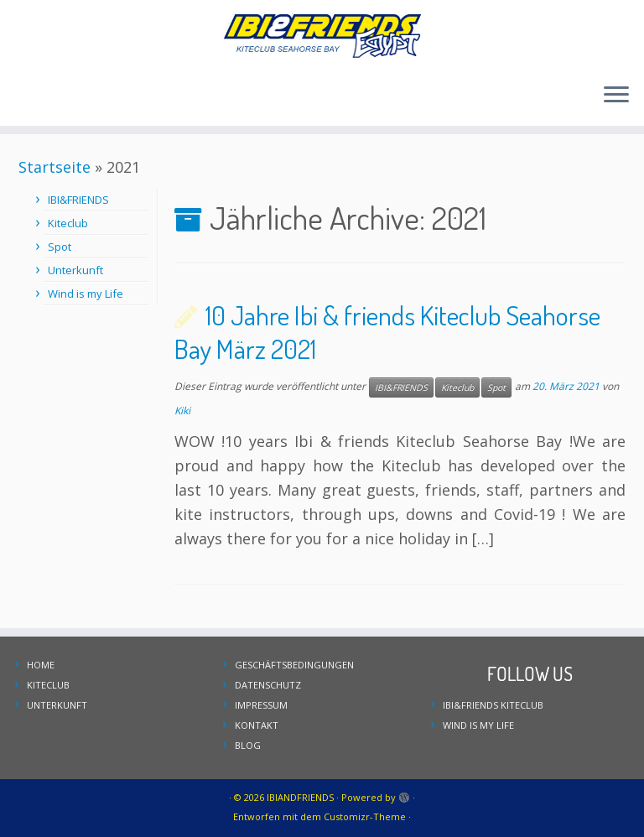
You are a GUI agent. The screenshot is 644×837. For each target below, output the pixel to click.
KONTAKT (257, 725)
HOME (41, 665)
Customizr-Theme (365, 816)
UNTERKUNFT (57, 705)
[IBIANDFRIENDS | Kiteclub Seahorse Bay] (322, 35)
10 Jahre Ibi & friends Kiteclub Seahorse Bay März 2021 (387, 332)
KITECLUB (48, 685)
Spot (60, 247)
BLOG (248, 745)
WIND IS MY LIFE (478, 725)
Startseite (55, 167)
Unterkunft (75, 270)
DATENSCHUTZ (268, 685)
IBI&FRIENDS (78, 200)
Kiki (182, 411)
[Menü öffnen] (616, 96)
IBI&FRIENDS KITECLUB (493, 705)
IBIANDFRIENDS (300, 797)
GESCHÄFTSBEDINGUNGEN (294, 665)
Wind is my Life (86, 294)
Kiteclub (68, 223)
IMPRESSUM (261, 705)
